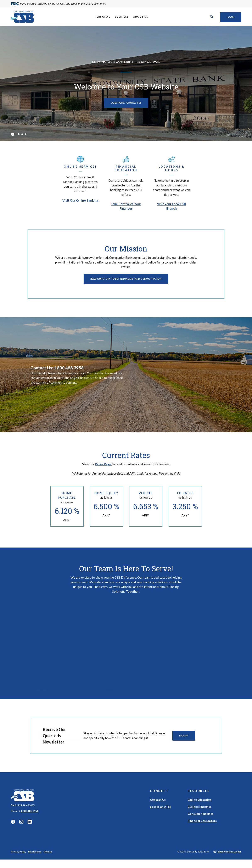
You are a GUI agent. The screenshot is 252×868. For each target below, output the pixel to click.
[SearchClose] (211, 17)
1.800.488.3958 (29, 815)
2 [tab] (22, 134)
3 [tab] (26, 134)
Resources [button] (199, 795)
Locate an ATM (160, 811)
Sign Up (184, 739)
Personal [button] (102, 17)
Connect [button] (159, 795)
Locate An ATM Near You (60, 663)
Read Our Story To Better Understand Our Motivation (126, 279)
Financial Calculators (202, 825)
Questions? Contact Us (126, 103)
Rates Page (103, 464)
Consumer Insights (201, 818)
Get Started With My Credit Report (192, 661)
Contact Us (158, 803)
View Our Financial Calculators (126, 668)
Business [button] (121, 17)
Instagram (21, 826)
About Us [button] (140, 17)
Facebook (13, 826)
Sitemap (48, 855)
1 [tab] (18, 134)
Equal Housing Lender (229, 855)
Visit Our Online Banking (80, 200)
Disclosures (35, 855)
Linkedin (30, 826)
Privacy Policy (19, 855)
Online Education (200, 803)
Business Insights (200, 811)
